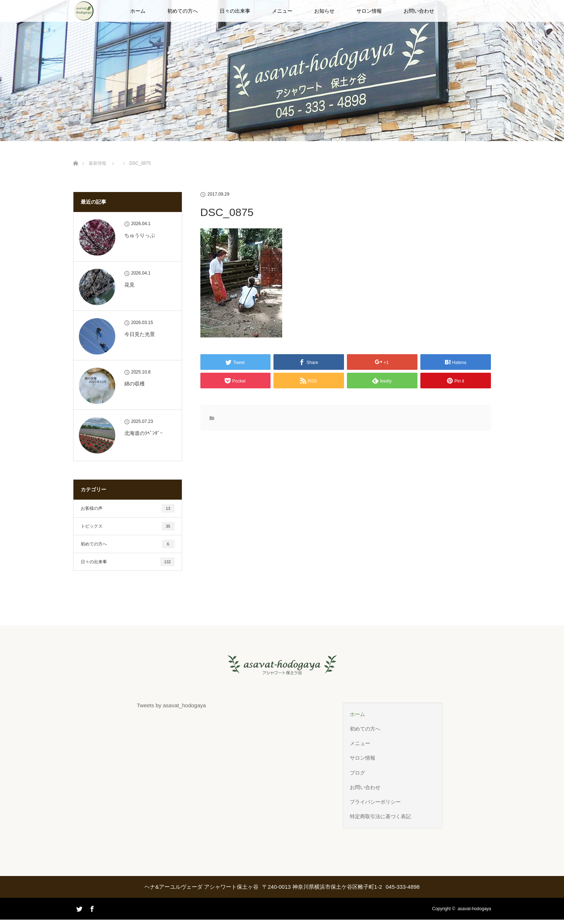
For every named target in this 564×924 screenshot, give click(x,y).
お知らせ (324, 11)
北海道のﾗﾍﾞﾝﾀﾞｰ (143, 433)
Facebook (91, 908)
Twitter (79, 919)
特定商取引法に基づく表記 (380, 816)
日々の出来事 (235, 11)
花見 (129, 285)
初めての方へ (183, 11)
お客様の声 (128, 508)
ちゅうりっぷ (140, 235)
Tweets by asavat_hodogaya (171, 705)
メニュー (282, 11)
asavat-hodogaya (474, 909)
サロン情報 (369, 11)
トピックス (128, 526)
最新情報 (97, 163)
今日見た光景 (140, 334)
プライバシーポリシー (375, 802)
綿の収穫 (135, 384)
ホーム (138, 11)
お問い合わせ (419, 11)
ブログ (357, 773)
